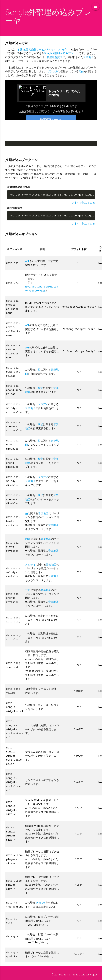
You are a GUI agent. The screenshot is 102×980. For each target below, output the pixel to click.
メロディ (43, 400)
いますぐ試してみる (83, 203)
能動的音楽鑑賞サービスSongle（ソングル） (44, 49)
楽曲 (81, 71)
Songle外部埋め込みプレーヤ (61, 53)
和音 (40, 384)
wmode (40, 889)
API (27, 261)
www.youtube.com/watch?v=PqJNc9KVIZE (42, 289)
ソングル (53, 71)
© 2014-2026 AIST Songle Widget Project (74, 959)
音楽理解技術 (55, 57)
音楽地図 (88, 57)
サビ (40, 420)
